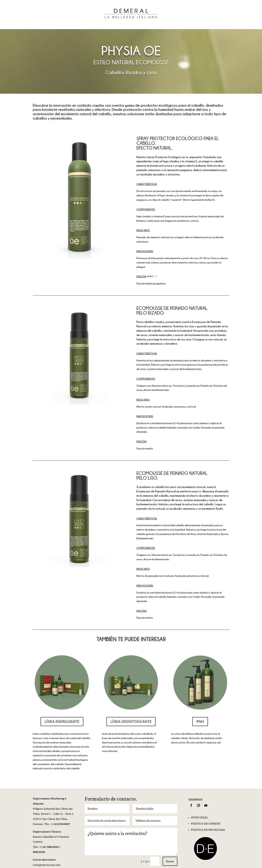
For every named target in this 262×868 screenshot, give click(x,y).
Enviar (170, 861)
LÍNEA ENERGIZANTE (62, 721)
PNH (200, 721)
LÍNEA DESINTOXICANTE (131, 721)
